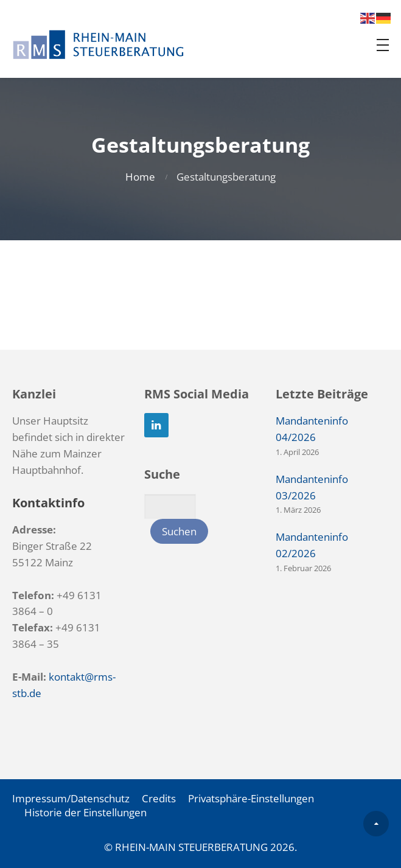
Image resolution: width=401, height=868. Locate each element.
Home (140, 177)
